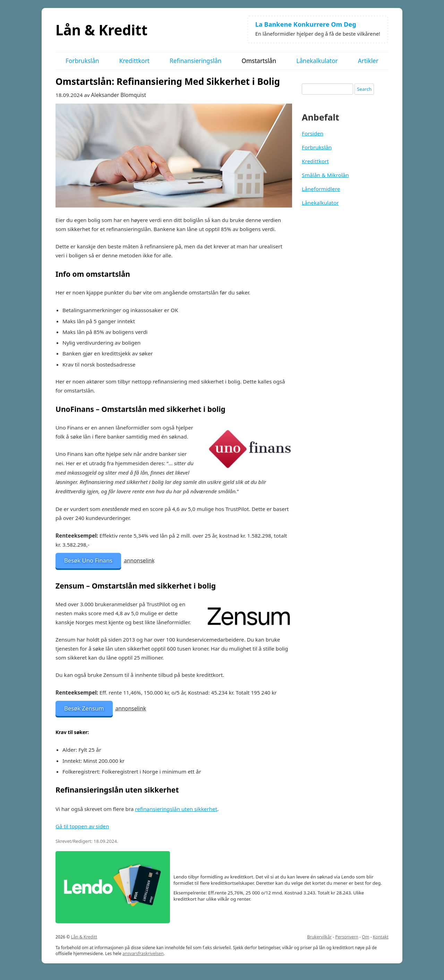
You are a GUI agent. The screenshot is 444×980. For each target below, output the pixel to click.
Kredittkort (134, 61)
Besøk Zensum (84, 708)
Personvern (347, 937)
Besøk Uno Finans (88, 560)
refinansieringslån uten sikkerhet (176, 809)
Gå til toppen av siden (82, 826)
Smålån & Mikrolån (325, 175)
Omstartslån (259, 61)
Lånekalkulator (317, 61)
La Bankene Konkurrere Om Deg (306, 24)
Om (365, 937)
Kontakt (381, 937)
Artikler (368, 61)
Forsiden (313, 133)
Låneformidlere (321, 189)
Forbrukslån (82, 61)
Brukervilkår (319, 937)
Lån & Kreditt (101, 30)
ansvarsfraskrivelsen (143, 953)
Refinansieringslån (195, 61)
